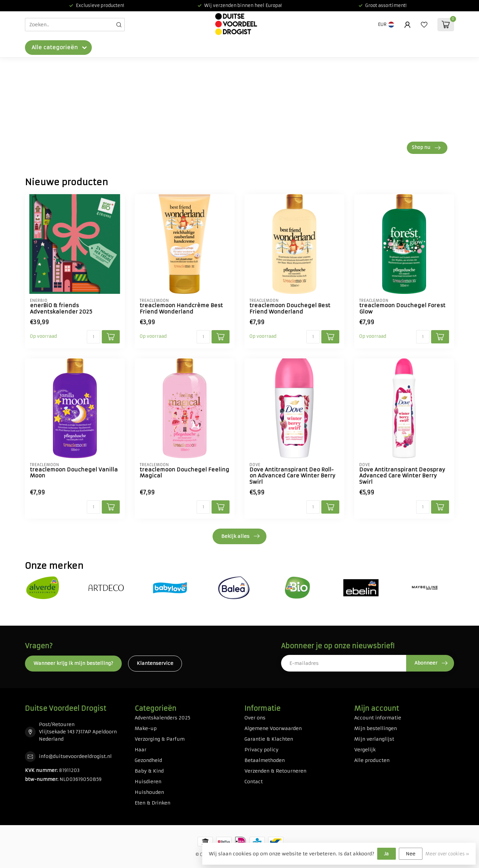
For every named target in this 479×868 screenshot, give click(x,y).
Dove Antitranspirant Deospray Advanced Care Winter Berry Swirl (402, 476)
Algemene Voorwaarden (273, 728)
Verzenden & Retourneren (275, 771)
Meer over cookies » (447, 854)
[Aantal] (93, 337)
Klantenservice (155, 663)
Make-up (146, 728)
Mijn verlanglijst (374, 739)
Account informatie (378, 718)
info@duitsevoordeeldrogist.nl (75, 756)
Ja (387, 854)
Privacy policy (261, 750)
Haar (141, 750)
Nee (411, 854)
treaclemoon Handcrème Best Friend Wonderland (181, 309)
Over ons (255, 718)
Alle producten (372, 760)
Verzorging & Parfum (160, 739)
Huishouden (149, 792)
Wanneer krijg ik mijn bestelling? (73, 663)
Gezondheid (148, 760)
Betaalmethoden (265, 760)
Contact (254, 782)
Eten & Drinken (153, 803)
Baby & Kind (149, 771)
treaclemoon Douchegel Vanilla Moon (74, 473)
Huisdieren (148, 782)
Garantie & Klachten (269, 739)
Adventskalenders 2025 (162, 718)
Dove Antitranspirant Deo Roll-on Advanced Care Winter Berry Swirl (292, 476)
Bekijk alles (240, 536)
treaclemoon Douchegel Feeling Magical (184, 473)
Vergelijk (365, 750)
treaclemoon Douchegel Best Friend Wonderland (290, 309)
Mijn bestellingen (376, 728)
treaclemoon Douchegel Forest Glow (402, 309)
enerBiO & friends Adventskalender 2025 (61, 309)
